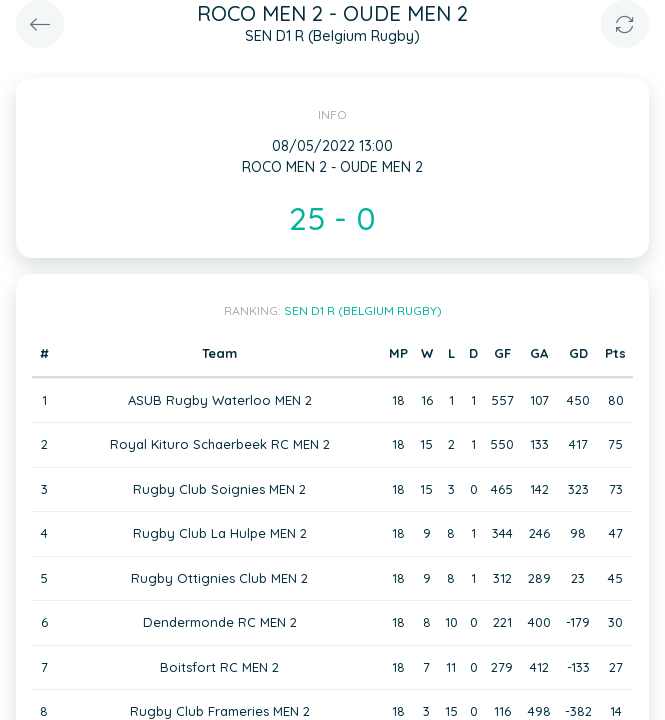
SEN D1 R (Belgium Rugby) (363, 310)
